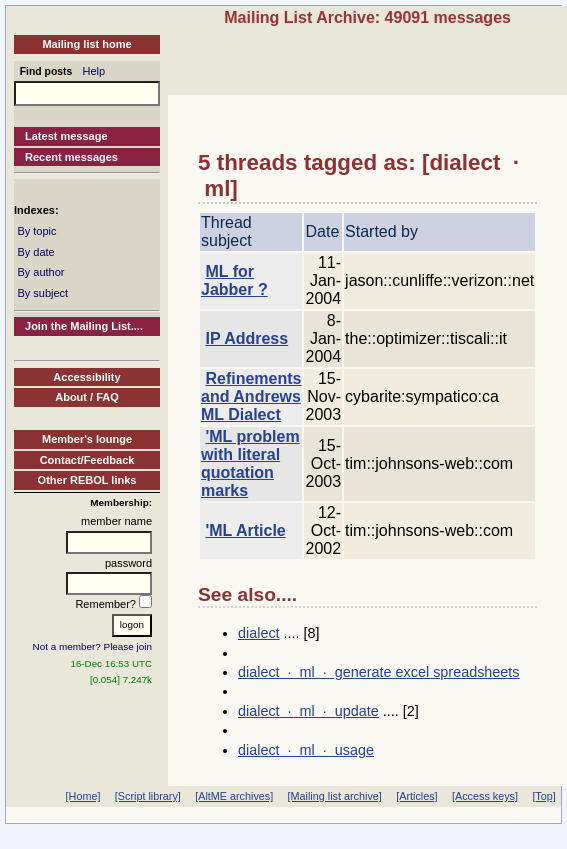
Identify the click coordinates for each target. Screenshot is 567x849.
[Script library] (148, 796)
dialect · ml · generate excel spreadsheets (379, 672)
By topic (36, 231)
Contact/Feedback (87, 460)
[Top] (543, 796)
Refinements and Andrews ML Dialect (251, 396)
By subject (42, 293)
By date (35, 252)
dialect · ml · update (308, 711)
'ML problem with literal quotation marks (250, 463)
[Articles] (416, 796)
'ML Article (245, 530)
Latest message (66, 136)
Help (94, 71)
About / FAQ (87, 397)
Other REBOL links (87, 480)
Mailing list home (86, 44)
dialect (259, 633)
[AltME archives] (234, 796)
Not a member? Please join (93, 646)
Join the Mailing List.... (84, 326)
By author (40, 272)
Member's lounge (87, 439)
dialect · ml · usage (306, 750)
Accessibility (86, 377)
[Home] (83, 796)
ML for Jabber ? (234, 280)
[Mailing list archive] (335, 796)
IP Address (246, 338)
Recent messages (71, 157)
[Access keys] (485, 796)
